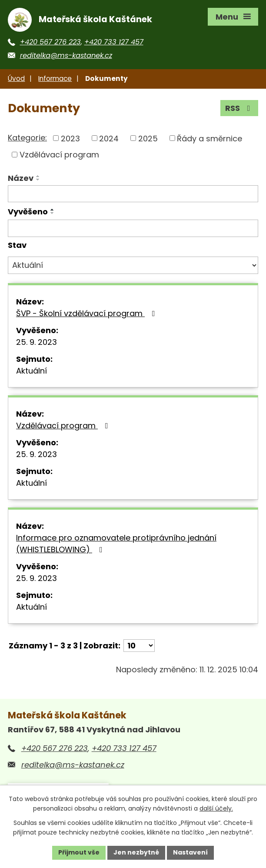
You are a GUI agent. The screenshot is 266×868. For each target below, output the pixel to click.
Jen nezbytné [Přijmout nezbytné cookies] (136, 852)
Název (21, 178)
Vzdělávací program (59, 155)
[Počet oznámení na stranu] (139, 646)
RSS (239, 108)
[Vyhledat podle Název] (133, 194)
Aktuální (32, 371)
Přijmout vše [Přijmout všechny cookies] (79, 852)
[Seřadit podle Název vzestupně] (38, 176)
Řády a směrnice (209, 138)
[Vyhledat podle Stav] (133, 265)
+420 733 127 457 (114, 42)
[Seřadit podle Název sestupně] (38, 180)
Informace (55, 78)
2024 (109, 138)
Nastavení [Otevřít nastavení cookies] (190, 852)
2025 (148, 138)
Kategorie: (27, 138)
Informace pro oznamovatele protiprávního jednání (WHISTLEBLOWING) (116, 544)
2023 (70, 138)
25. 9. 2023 (37, 342)
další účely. (216, 809)
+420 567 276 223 (50, 42)
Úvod (16, 78)
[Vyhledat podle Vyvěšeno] (133, 228)
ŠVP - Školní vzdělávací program (87, 313)
